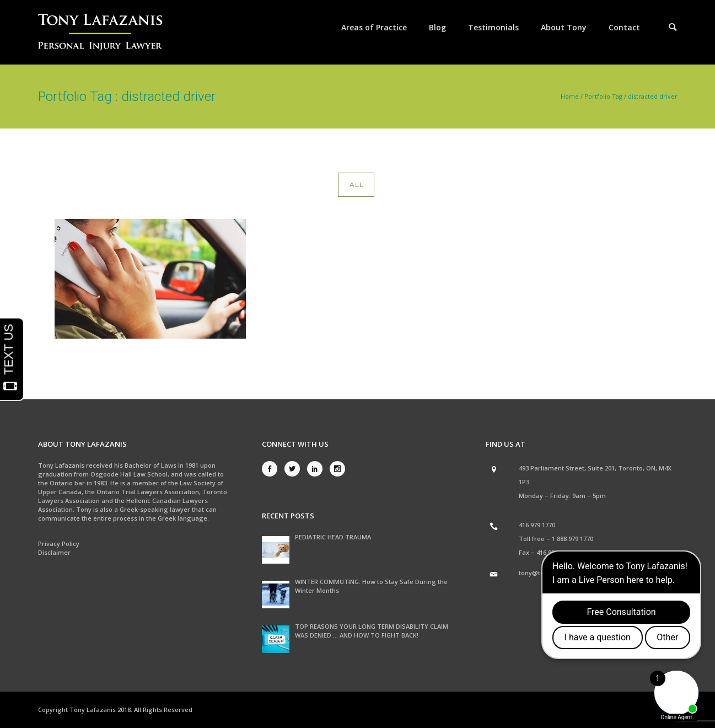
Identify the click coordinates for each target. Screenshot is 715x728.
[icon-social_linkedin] (318, 469)
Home (570, 96)
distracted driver (653, 96)
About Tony (564, 27)
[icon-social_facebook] (272, 469)
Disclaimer (54, 552)
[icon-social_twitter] (295, 469)
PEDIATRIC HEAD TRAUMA (333, 537)
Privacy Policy (59, 544)
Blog (437, 27)
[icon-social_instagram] (337, 469)
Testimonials (493, 27)
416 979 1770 (537, 525)
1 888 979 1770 (572, 539)
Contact (624, 27)
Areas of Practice (374, 27)
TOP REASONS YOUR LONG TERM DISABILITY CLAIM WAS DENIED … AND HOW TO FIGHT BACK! (372, 631)
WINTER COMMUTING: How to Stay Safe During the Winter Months (371, 586)
